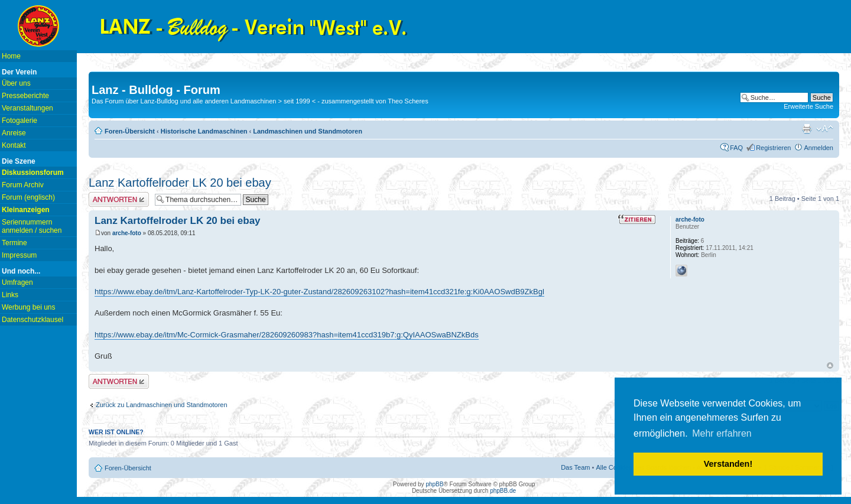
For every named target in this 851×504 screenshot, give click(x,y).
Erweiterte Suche (808, 106)
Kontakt (14, 145)
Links (10, 295)
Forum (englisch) (28, 197)
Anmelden (818, 148)
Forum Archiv (23, 185)
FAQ (736, 148)
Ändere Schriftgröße (825, 129)
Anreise (14, 133)
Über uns (16, 83)
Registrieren (773, 148)
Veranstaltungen (27, 108)
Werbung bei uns (29, 307)
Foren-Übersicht (130, 131)
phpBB (434, 484)
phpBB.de (503, 491)
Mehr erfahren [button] (722, 433)
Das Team (575, 467)
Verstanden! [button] (728, 464)
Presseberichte (25, 96)
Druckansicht (807, 129)
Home (11, 56)
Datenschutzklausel (33, 320)
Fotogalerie (20, 121)
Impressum (19, 255)
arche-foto (127, 233)
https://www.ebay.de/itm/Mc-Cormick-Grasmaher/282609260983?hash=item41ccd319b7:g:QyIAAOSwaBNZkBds (287, 335)
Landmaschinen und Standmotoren (308, 131)
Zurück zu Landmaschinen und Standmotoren (162, 405)
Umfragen (17, 282)
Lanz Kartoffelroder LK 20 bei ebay (180, 183)
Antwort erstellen (119, 199)
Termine (14, 243)
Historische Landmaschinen (204, 131)
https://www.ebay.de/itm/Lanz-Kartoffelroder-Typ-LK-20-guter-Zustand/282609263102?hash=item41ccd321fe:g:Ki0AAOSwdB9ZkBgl (319, 292)
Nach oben (830, 365)
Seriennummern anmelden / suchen (32, 226)
